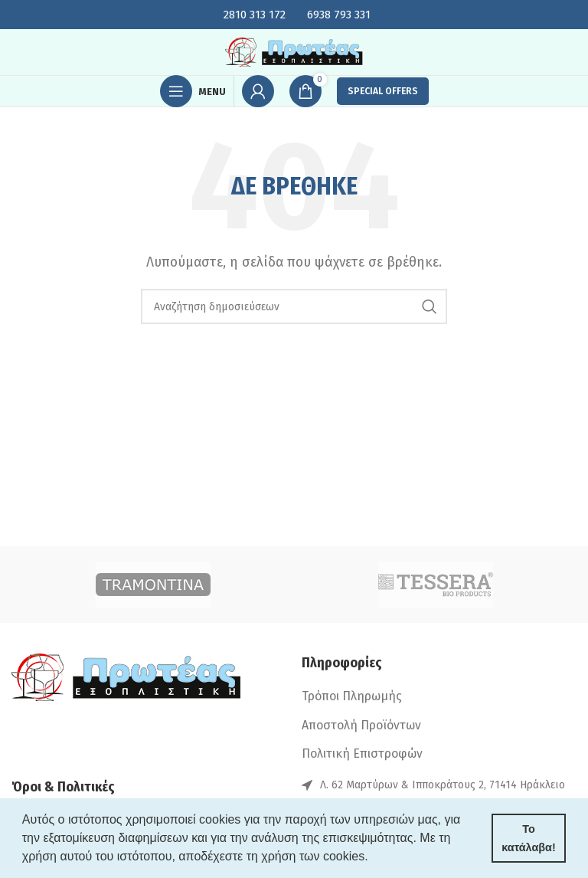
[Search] (294, 306)
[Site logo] (294, 51)
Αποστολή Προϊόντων (361, 725)
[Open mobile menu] (193, 91)
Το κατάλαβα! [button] (528, 838)
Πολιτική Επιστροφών (362, 754)
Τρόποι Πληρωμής (352, 696)
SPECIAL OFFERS (383, 91)
